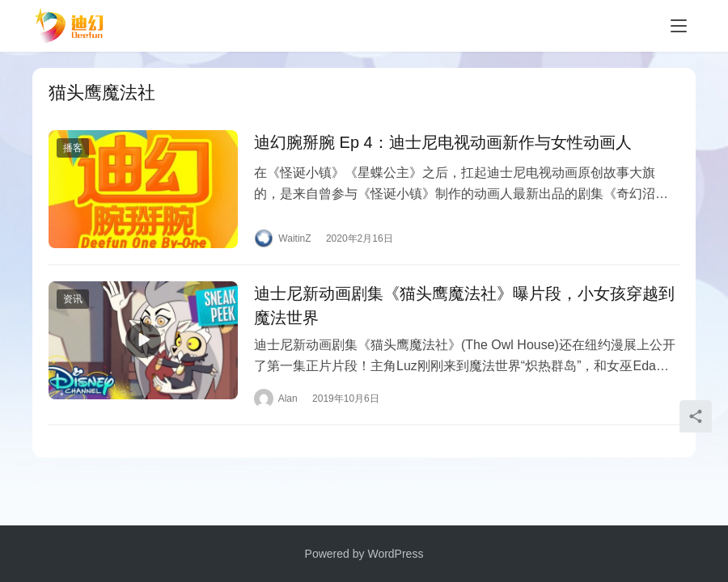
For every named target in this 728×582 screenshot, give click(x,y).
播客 (73, 148)
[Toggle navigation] (679, 26)
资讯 (73, 299)
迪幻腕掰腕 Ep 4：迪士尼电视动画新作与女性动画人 (443, 142)
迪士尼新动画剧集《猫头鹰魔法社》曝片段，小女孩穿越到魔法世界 (464, 306)
